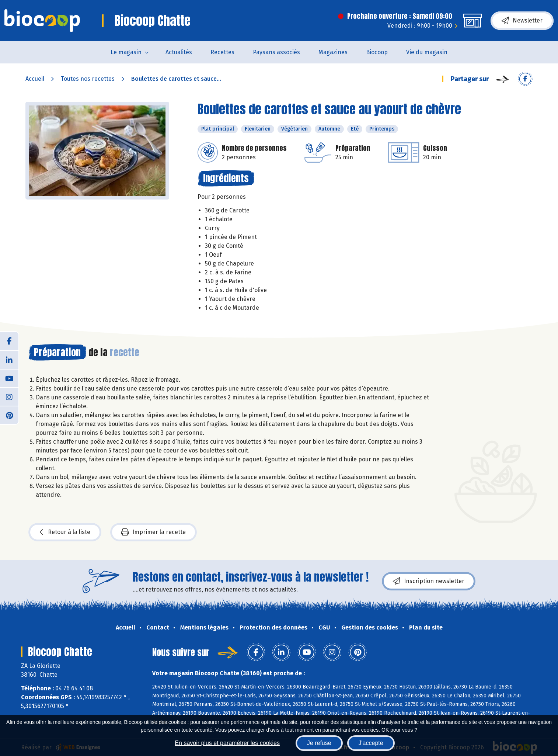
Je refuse (319, 743)
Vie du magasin (427, 52)
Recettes (222, 52)
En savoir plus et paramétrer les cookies (227, 743)
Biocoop (377, 52)
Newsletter (522, 21)
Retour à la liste (65, 532)
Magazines (333, 52)
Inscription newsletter (429, 581)
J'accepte (371, 743)
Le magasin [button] (126, 52)
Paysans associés (276, 52)
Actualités (179, 52)
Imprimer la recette (154, 532)
